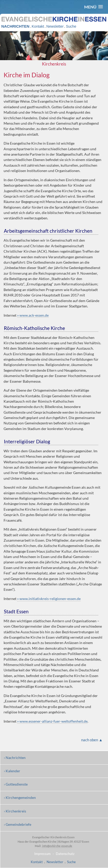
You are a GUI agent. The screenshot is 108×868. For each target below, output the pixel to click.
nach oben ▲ (92, 740)
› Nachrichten (15, 758)
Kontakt (38, 26)
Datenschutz (65, 854)
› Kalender (12, 771)
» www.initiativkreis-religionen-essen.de (49, 599)
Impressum (42, 854)
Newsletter (55, 26)
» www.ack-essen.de (33, 315)
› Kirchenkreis (15, 811)
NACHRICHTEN (15, 26)
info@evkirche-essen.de (57, 846)
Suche (71, 26)
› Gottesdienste (16, 784)
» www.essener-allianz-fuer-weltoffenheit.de (52, 721)
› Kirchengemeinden (20, 797)
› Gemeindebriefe (18, 824)
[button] (94, 7)
